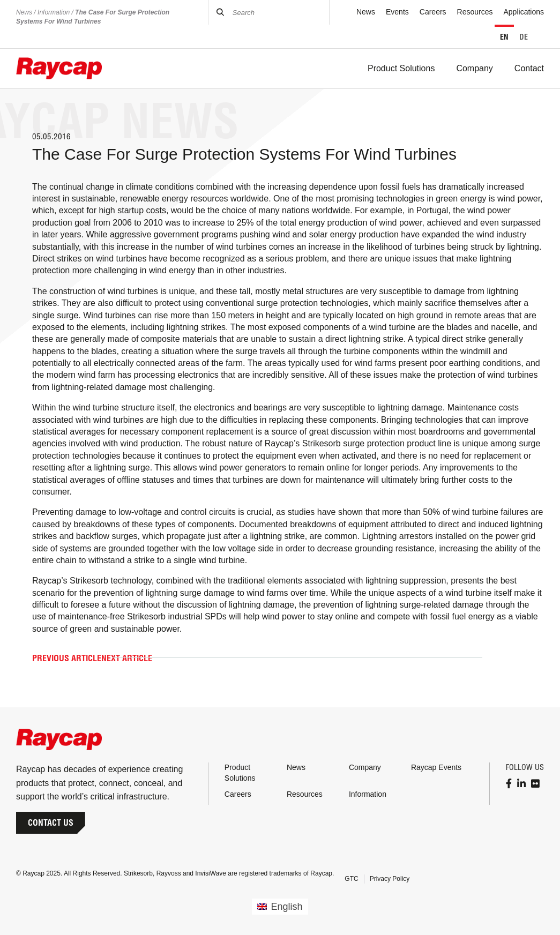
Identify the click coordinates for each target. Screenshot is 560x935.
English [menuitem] (287, 907)
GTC (351, 879)
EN (504, 37)
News (24, 12)
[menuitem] (280, 907)
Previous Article (67, 658)
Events (397, 12)
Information (54, 12)
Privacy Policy (390, 879)
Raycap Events (436, 767)
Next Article (127, 658)
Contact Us (51, 822)
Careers (433, 12)
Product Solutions (240, 773)
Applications (524, 12)
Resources (475, 12)
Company (365, 767)
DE (524, 37)
